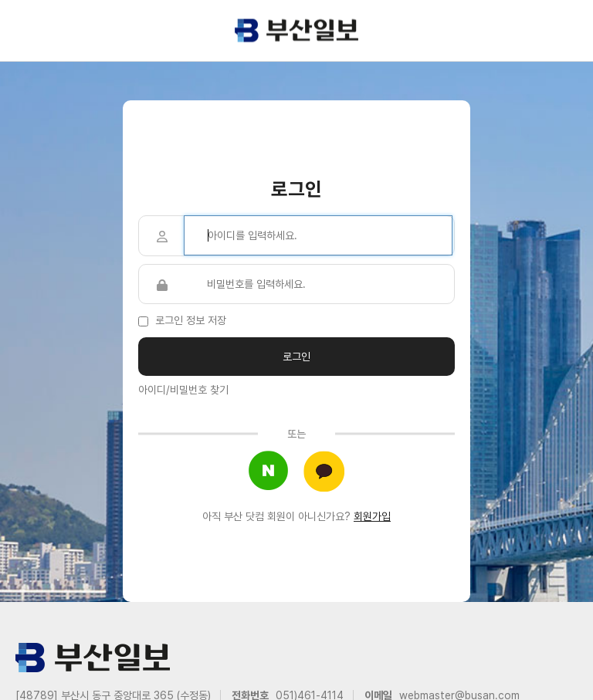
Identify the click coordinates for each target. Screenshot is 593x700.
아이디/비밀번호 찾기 (183, 390)
